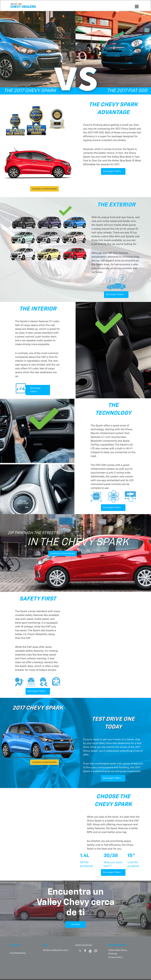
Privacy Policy (115, 956)
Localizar (76, 923)
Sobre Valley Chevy (118, 949)
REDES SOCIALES (84, 944)
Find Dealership (18, 952)
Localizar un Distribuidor (44, 189)
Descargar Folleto (112, 171)
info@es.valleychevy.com (55, 949)
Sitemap (113, 953)
